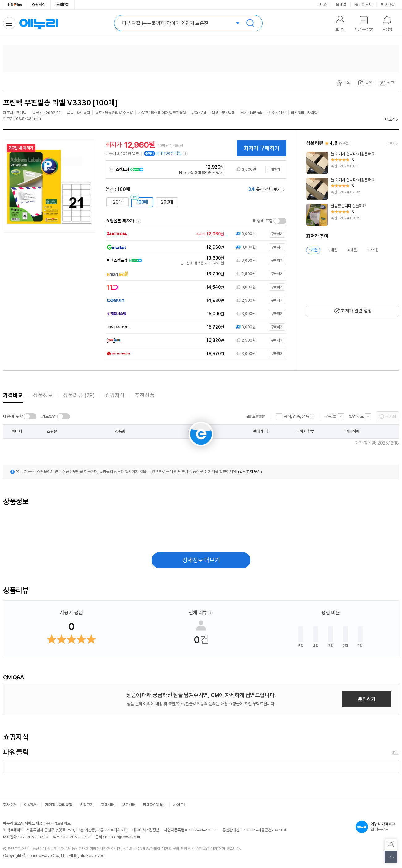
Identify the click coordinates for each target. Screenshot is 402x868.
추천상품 (145, 395)
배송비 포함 (263, 221)
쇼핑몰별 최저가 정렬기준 (139, 221)
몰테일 (341, 4)
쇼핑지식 (39, 4)
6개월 (353, 250)
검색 (250, 23)
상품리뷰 (79, 395)
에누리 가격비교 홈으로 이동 (39, 23)
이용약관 (31, 805)
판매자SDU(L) (154, 805)
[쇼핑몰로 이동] (195, 234)
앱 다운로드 (377, 827)
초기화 (391, 416)
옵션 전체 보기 (265, 189)
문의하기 (367, 699)
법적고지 (87, 805)
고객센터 (108, 805)
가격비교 (13, 395)
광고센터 (129, 805)
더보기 (390, 119)
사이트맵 (180, 805)
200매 (167, 202)
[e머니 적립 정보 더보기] (186, 153)
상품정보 (43, 395)
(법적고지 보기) (250, 472)
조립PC (62, 4)
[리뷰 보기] (353, 163)
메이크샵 (388, 4)
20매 (118, 202)
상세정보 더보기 (201, 560)
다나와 (322, 4)
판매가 (258, 431)
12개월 (373, 250)
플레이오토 (364, 4)
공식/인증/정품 (296, 416)
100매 (142, 202)
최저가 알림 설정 (356, 311)
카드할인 (49, 416)
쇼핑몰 (331, 416)
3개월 (333, 250)
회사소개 (10, 805)
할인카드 (356, 416)
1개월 (313, 250)
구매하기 (274, 170)
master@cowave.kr (123, 837)
